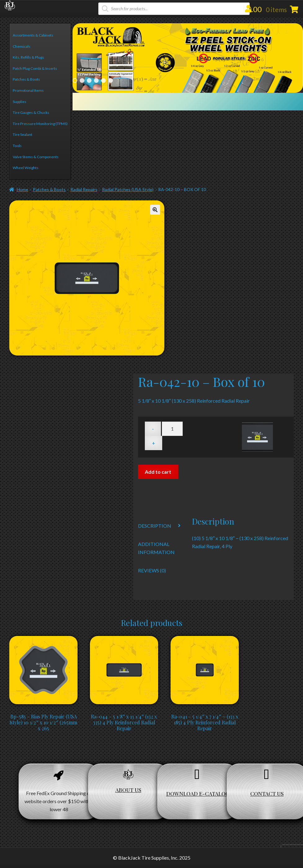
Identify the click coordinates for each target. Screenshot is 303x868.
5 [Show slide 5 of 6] (103, 81)
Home (22, 189)
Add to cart (158, 472)
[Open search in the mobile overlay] (174, 9)
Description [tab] (155, 526)
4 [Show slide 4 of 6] (96, 81)
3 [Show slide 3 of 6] (89, 81)
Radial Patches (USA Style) (128, 189)
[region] (188, 58)
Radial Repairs (84, 189)
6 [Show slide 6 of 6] (111, 81)
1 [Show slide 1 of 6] (75, 81)
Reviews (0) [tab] (152, 570)
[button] (155, 210)
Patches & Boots (49, 189)
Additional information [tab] (156, 548)
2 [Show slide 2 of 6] (82, 81)
